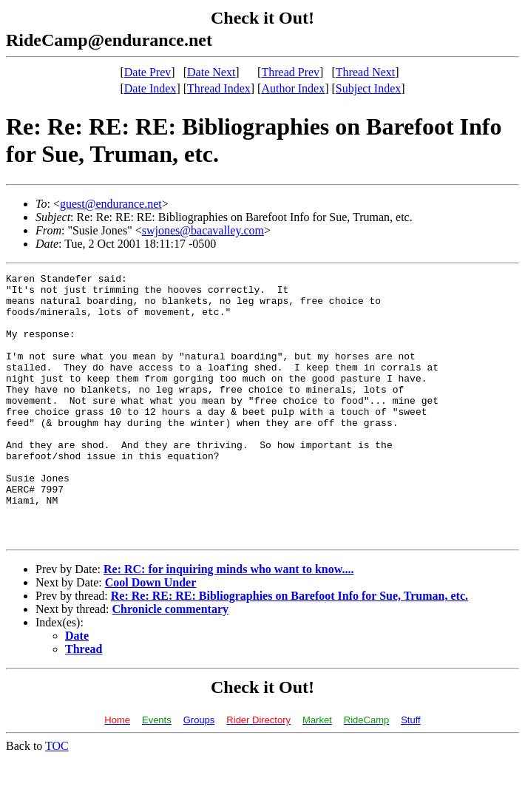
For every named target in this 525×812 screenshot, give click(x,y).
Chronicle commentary (170, 662)
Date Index (150, 88)
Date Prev (148, 72)
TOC (57, 799)
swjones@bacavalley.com (203, 230)
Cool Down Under (151, 636)
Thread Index (219, 88)
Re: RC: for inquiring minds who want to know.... (228, 622)
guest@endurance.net (111, 204)
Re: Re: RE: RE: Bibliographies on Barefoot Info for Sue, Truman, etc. (289, 649)
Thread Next (365, 72)
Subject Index (368, 88)
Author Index (293, 88)
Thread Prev (290, 72)
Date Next (211, 72)
